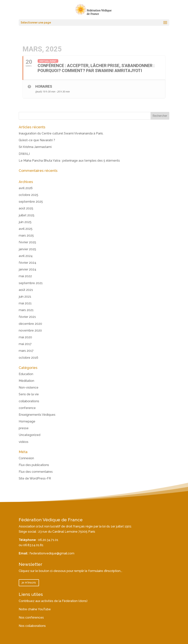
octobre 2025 (28, 195)
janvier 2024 (28, 269)
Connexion (26, 458)
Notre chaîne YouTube (35, 609)
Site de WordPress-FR (35, 478)
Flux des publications (34, 465)
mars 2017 (26, 351)
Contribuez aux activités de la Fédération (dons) (53, 601)
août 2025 (26, 208)
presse (24, 428)
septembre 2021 (31, 283)
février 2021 (27, 317)
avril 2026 (26, 188)
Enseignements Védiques (37, 415)
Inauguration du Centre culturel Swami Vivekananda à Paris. (61, 133)
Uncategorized (30, 435)
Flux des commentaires (36, 472)
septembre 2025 (31, 202)
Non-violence (29, 387)
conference (27, 408)
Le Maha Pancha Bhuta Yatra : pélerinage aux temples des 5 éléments (69, 161)
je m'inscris (29, 583)
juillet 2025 (27, 215)
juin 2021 (25, 297)
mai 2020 (25, 337)
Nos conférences (31, 618)
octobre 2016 (28, 358)
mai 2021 (25, 303)
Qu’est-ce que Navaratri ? (37, 140)
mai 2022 (25, 276)
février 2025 (27, 242)
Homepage (27, 421)
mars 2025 (26, 236)
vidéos (24, 442)
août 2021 (26, 290)
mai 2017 (25, 344)
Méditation (26, 381)
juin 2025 (25, 222)
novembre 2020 (30, 330)
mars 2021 (26, 310)
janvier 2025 (27, 249)
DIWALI (24, 154)
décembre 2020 (30, 324)
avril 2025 (26, 229)
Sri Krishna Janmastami (35, 147)
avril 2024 (26, 256)
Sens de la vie (29, 394)
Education (26, 374)
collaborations (29, 401)
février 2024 (28, 263)
